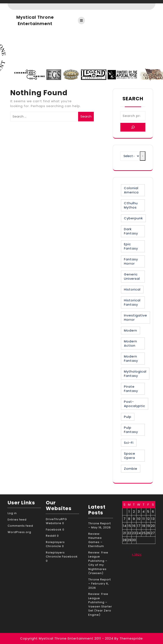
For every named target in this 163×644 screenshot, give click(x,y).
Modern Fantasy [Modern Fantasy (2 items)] (131, 358)
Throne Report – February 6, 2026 (100, 584)
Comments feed (20, 526)
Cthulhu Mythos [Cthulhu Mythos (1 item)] (131, 205)
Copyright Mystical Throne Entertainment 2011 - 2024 (67, 638)
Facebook (54, 530)
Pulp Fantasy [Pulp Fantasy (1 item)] (131, 430)
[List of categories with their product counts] (130, 156)
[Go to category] (143, 156)
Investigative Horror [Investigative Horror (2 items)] (136, 317)
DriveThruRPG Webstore (56, 521)
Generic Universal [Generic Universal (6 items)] (132, 276)
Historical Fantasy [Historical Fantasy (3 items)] (132, 302)
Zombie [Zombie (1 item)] (131, 469)
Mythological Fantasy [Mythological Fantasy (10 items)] (135, 374)
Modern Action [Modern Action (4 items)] (131, 343)
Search (86, 116)
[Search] (133, 127)
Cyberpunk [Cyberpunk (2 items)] (133, 218)
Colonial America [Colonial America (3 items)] (131, 190)
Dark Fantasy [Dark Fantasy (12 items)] (131, 231)
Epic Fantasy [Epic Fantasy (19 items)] (131, 246)
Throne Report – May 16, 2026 (100, 526)
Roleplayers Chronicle (55, 544)
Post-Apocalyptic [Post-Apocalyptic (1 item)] (135, 404)
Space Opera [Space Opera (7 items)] (130, 456)
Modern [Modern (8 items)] (131, 330)
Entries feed (17, 520)
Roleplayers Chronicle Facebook (62, 555)
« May (137, 554)
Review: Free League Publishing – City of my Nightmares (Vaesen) (98, 563)
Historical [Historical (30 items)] (132, 289)
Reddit (51, 536)
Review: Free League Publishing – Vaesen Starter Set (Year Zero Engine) (100, 604)
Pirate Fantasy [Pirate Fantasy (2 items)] (131, 389)
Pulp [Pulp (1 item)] (128, 417)
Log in (12, 513)
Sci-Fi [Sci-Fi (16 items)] (129, 443)
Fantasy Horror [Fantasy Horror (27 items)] (131, 261)
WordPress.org (19, 532)
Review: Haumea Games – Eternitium (96, 540)
